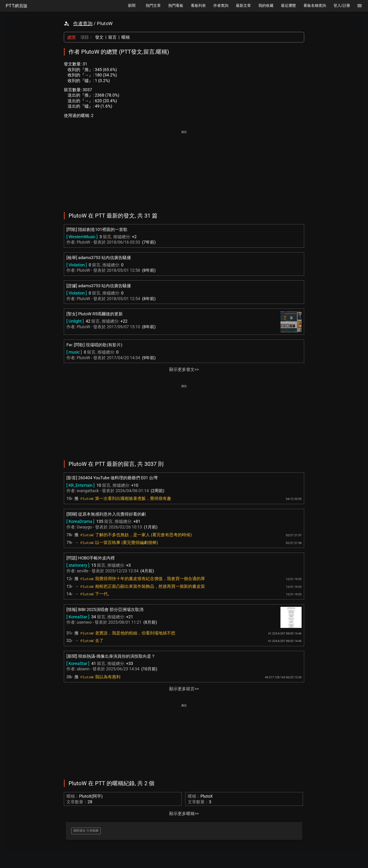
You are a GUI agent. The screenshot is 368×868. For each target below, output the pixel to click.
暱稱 (126, 37)
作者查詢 (83, 23)
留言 (112, 37)
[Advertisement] (184, 168)
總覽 (72, 37)
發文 (99, 37)
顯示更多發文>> (184, 369)
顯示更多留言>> (184, 689)
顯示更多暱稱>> (184, 813)
